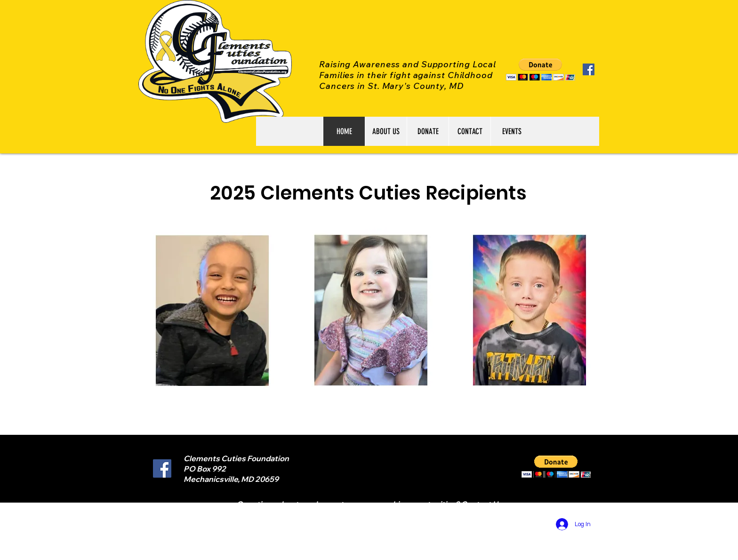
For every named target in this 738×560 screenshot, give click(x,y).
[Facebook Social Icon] (589, 69)
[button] (541, 69)
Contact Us (481, 504)
